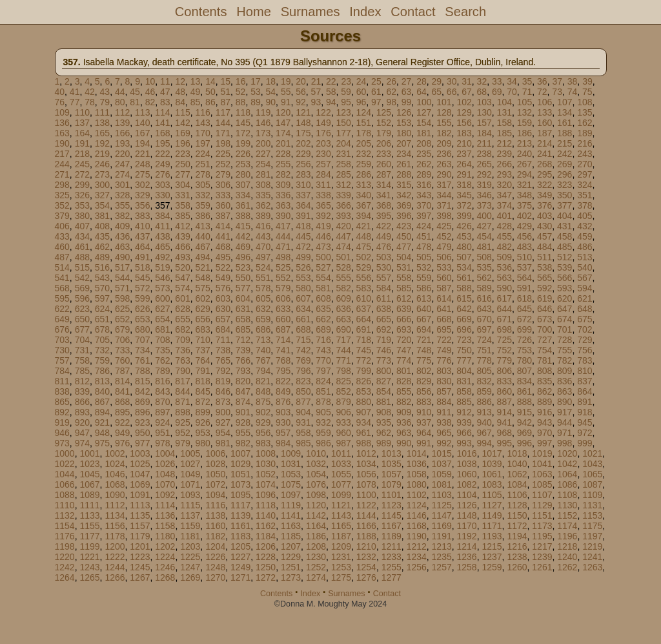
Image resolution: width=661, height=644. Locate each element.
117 (223, 112)
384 (162, 216)
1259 (492, 567)
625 (122, 309)
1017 (492, 453)
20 (301, 81)
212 (504, 143)
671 (504, 319)
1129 (542, 505)
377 (564, 205)
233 (384, 154)
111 (102, 112)
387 (223, 216)
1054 (316, 474)
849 (283, 391)
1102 (417, 495)
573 (162, 288)
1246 (165, 567)
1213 (442, 546)
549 (223, 278)
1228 (266, 557)
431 (564, 226)
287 (384, 174)
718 (364, 340)
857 (444, 391)
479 (444, 247)
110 (82, 112)
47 (165, 92)
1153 (592, 515)
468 (223, 247)
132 (524, 112)
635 (323, 309)
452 (444, 236)
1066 (65, 484)
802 (424, 371)
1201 (140, 546)
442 (243, 236)
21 (316, 81)
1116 (215, 505)
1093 (190, 495)
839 (82, 391)
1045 (89, 474)
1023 (89, 464)
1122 (366, 505)
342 (404, 195)
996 (524, 443)
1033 (341, 464)
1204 (215, 546)
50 (210, 92)
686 (263, 329)
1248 (215, 567)
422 (384, 226)
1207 (291, 546)
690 (343, 329)
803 (444, 371)
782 (564, 360)
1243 (89, 567)
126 (404, 112)
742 (303, 350)
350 (564, 195)
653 (142, 319)
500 (323, 257)
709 (182, 340)
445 (303, 236)
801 (404, 371)
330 (162, 195)
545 (142, 278)
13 (196, 81)
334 (243, 195)
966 (464, 433)
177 (343, 133)
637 (364, 309)
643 (484, 309)
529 (364, 267)
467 (202, 247)
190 (62, 143)
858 (464, 391)
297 (585, 174)
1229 (291, 557)
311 (323, 185)
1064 (567, 474)
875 (263, 402)
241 (544, 154)
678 (102, 329)
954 (223, 433)
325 (62, 195)
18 (271, 81)
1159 (190, 526)
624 (102, 309)
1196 (567, 536)
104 (504, 102)
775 (424, 360)
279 (223, 174)
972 (585, 433)
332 (202, 195)
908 (384, 412)
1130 (567, 505)
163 (62, 133)
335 (263, 195)
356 (142, 205)
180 (404, 133)
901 (243, 412)
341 (384, 195)
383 (142, 216)
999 (585, 443)
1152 (567, 515)
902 (263, 412)
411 (162, 226)
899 (202, 412)
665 (384, 319)
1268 (165, 577)
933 (343, 422)
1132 (65, 515)
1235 (442, 557)
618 (524, 298)
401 (504, 216)
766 (243, 360)
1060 (467, 474)
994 (484, 443)
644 (504, 309)
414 (223, 226)
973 (62, 443)
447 (343, 236)
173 (263, 133)
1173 (542, 526)
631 (243, 309)
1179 (140, 536)
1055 (341, 474)
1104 (467, 495)
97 (376, 102)
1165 (341, 526)
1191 (442, 536)
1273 (291, 577)
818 (202, 381)
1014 (417, 453)
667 (424, 319)
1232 (366, 557)
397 (424, 216)
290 (444, 174)
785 (82, 371)
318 (464, 185)
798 (343, 371)
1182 (215, 536)
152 (384, 123)
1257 (442, 567)
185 (504, 133)
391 (303, 216)
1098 (316, 495)
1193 (492, 536)
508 (484, 257)
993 (464, 443)
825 (343, 381)
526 (303, 267)
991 (424, 443)
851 (323, 391)
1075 (291, 484)
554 (323, 278)
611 (384, 298)
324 (585, 185)
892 (62, 412)
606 (283, 298)
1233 (392, 557)
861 (524, 391)
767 (263, 360)
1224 (165, 557)
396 (404, 216)
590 (504, 288)
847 (243, 391)
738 (223, 350)
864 (585, 391)
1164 (316, 526)
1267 (140, 577)
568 (62, 288)
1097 (291, 495)
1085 (542, 484)
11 (165, 81)
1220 (65, 557)
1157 (140, 526)
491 (142, 257)
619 (544, 298)
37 (557, 81)
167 (142, 133)
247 (122, 164)
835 (544, 381)
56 (301, 92)
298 (62, 185)
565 (544, 278)
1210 (366, 546)
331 (182, 195)
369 (404, 205)
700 (544, 329)
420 (343, 226)
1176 (65, 536)
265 (484, 164)
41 (75, 92)
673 (544, 319)
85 (196, 102)
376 (544, 205)
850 (303, 391)
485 (564, 247)
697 (484, 329)
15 (226, 81)
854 (384, 391)
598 (122, 298)
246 (102, 164)
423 (404, 226)
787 (122, 371)
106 (544, 102)
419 (323, 226)
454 (484, 236)
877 (303, 402)
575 (202, 288)
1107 (542, 495)
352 (62, 205)
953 (202, 433)
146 (263, 123)
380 (82, 216)
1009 (291, 453)
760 (122, 360)
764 (202, 360)
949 (122, 433)
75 (587, 92)
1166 (366, 526)
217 (62, 154)
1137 (190, 515)
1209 (341, 546)
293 (504, 174)
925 (182, 422)
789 (162, 371)
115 (182, 112)
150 (343, 123)
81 (135, 102)
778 (484, 360)
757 (62, 360)
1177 (89, 536)
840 (102, 391)
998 (564, 443)
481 (484, 247)
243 (585, 154)
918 (585, 412)
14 (210, 81)
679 (122, 329)
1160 (215, 526)
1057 (392, 474)
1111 (89, 505)
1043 (592, 464)
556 (364, 278)
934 (364, 422)
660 (283, 319)
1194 (517, 536)
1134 (115, 515)
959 (323, 433)
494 (202, 257)
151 (364, 123)
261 (404, 164)
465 (162, 247)
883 (424, 402)
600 (162, 298)
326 (82, 195)
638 (384, 309)
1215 (492, 546)
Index (365, 12)
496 (243, 257)
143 (202, 123)
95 (346, 102)
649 (62, 319)
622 (62, 309)
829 (424, 381)
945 (585, 422)
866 (82, 402)
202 (303, 143)
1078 (366, 484)
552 (283, 278)
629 (202, 309)
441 (223, 236)
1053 (291, 474)
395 (384, 216)
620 (564, 298)
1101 (392, 495)
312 (343, 185)
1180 (165, 536)
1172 (517, 526)
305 (202, 185)
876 (283, 402)
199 (243, 143)
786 (102, 371)
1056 (366, 474)
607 (303, 298)
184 (484, 133)
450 (404, 236)
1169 (442, 526)
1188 (366, 536)
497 (263, 257)
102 (464, 102)
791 (202, 371)
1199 (89, 546)
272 (82, 174)
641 (444, 309)
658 (243, 319)
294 (524, 174)
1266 (115, 577)
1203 (190, 546)
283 (303, 174)
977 (142, 443)
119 (263, 112)
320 (504, 185)
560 (444, 278)
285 (343, 174)
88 (241, 102)
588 (464, 288)
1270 (215, 577)
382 (122, 216)
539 (564, 267)
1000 (65, 453)
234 (404, 154)
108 (585, 102)
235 (424, 154)
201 (283, 143)
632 (263, 309)
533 (444, 267)
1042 (567, 464)
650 (82, 319)
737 (202, 350)
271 (62, 174)
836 (564, 381)
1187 (341, 536)
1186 (316, 536)
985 (303, 443)
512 (564, 257)
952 (182, 433)
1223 (140, 557)
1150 (517, 515)
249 (162, 164)
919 (62, 422)
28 (422, 81)
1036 (417, 464)
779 (504, 360)
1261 (542, 567)
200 (263, 143)
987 (343, 443)
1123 (392, 505)
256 (303, 164)
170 (202, 133)
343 (424, 195)
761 (142, 360)
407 (82, 226)
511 (544, 257)
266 (504, 164)
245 (82, 164)
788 (142, 371)
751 (484, 350)
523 (243, 267)
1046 (115, 474)
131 (504, 112)
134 (564, 112)
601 (182, 298)
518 (142, 267)
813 (102, 381)
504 (404, 257)
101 (444, 102)
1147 (442, 515)
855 (404, 391)
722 (444, 340)
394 (364, 216)
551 (263, 278)
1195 (542, 536)
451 (424, 236)
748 (424, 350)
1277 (392, 577)
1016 (467, 453)
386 (202, 216)
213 (524, 143)
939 (464, 422)
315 (404, 185)
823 (303, 381)
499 (303, 257)
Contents (201, 12)
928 (243, 422)
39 (587, 81)
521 (202, 267)
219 (102, 154)
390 (283, 216)
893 (82, 412)
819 (223, 381)
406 (62, 226)
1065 (592, 474)
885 (464, 402)
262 (424, 164)
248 (142, 164)
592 (544, 288)
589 (484, 288)
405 (585, 216)
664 (364, 319)
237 (464, 154)
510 (524, 257)
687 (283, 329)
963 (404, 433)
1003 (140, 453)
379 (62, 216)
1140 (266, 515)
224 (202, 154)
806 (504, 371)
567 (585, 278)
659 (263, 319)
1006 (215, 453)
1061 (492, 474)
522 (223, 267)
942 (524, 422)
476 (384, 247)
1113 (140, 505)
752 (504, 350)
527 (323, 267)
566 (564, 278)
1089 (89, 495)
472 (303, 247)
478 (424, 247)
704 (82, 340)
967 (484, 433)
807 (524, 371)
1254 (366, 567)
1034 (366, 464)
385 (182, 216)
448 (364, 236)
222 (162, 154)
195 (162, 143)
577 (243, 288)
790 (182, 371)
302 (142, 185)
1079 (392, 484)
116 (202, 112)
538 (544, 267)
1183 (240, 536)
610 (364, 298)
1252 (316, 567)
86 (210, 102)
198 (223, 143)
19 (286, 81)
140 (142, 123)
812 (82, 381)
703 (62, 340)
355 (122, 205)
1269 (190, 577)
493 (182, 257)
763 (182, 360)
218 (82, 154)
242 (564, 154)
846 (223, 391)
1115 (190, 505)
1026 (165, 464)
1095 (240, 495)
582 (343, 288)
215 (564, 143)
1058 (417, 474)
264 (464, 164)
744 (343, 350)
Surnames (310, 12)
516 (102, 267)
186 (524, 133)
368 (384, 205)
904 (303, 412)
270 (585, 164)
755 (564, 350)
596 (82, 298)
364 (303, 205)
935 (384, 422)
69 (497, 92)
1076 (316, 484)
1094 (215, 495)
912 (464, 412)
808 (544, 371)
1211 (392, 546)
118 (243, 112)
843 (162, 391)
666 (404, 319)
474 (343, 247)
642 (464, 309)
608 (323, 298)
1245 (140, 567)
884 (444, 402)
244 (62, 164)
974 (82, 443)
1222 (115, 557)
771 (343, 360)
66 (452, 92)
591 (524, 288)
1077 (341, 484)
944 (564, 422)
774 (404, 360)
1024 (115, 464)
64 (422, 92)
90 (271, 102)
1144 (366, 515)
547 (182, 278)
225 (223, 154)
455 (504, 236)
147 (283, 123)
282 (283, 174)
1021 (592, 453)
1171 (492, 526)
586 (424, 288)
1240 (567, 557)
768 (283, 360)
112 (122, 112)
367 (364, 205)
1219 (592, 546)
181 (424, 133)
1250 (266, 567)
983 (263, 443)
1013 (392, 453)
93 (316, 102)
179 (384, 133)
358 (182, 205)
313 (364, 185)
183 (464, 133)
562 (484, 278)
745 (364, 350)
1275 (341, 577)
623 (82, 309)
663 (343, 319)
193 (122, 143)
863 (564, 391)
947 (82, 433)
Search (465, 12)
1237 (492, 557)
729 (585, 340)
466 (182, 247)
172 (243, 133)
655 (182, 319)
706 (122, 340)
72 (542, 92)
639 (404, 309)
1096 (266, 495)
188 (564, 133)
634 (303, 309)
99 (407, 102)
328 (122, 195)
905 (323, 412)
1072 (215, 484)
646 (544, 309)
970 (544, 433)
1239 (542, 557)
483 (524, 247)
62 (391, 92)
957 (283, 433)
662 (323, 319)
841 (122, 391)
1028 (215, 464)
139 (122, 123)
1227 (240, 557)
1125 (442, 505)
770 (323, 360)
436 (122, 236)
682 (182, 329)
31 (467, 81)
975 (102, 443)
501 (343, 257)
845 (202, 391)
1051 (240, 474)
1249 (240, 567)
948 (102, 433)
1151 (542, 515)
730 (62, 350)
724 (484, 340)
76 (60, 102)
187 (544, 133)
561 (464, 278)
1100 (366, 495)
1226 (215, 557)
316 (424, 185)
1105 (492, 495)
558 (404, 278)
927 (223, 422)
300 (102, 185)
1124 (417, 505)
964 (424, 433)
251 (202, 164)
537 (524, 267)
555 (343, 278)
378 (585, 205)
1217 (542, 546)
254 (263, 164)
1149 (492, 515)
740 (263, 350)
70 (512, 92)
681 (162, 329)
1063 (542, 474)
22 (331, 81)
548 (202, 278)
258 (343, 164)
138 (102, 123)
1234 (417, 557)
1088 (65, 495)
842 (142, 391)
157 (484, 123)
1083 (492, 484)
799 (364, 371)
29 (437, 81)
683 (202, 329)
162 (585, 123)
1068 (115, 484)
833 (504, 381)
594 (585, 288)
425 (444, 226)
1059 (442, 474)
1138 (215, 515)
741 (283, 350)
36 (542, 81)
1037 (442, 464)
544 (122, 278)
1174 (567, 526)
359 (202, 205)
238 (484, 154)
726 (524, 340)
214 (544, 143)
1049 (190, 474)
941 (504, 422)
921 (102, 422)
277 (182, 174)
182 (444, 133)
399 (464, 216)
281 (263, 174)
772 (364, 360)
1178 (115, 536)
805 (484, 371)
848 (263, 391)
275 (142, 174)
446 (323, 236)
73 (557, 92)
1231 (341, 557)
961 (364, 433)
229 (303, 154)
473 (323, 247)
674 (564, 319)
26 (391, 81)
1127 (492, 505)
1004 (165, 453)
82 (150, 102)
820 (243, 381)
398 (444, 216)
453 (464, 236)
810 (585, 371)
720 (404, 340)
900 (223, 412)
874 (243, 402)
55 (286, 92)
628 (182, 309)
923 (142, 422)
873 (223, 402)
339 (343, 195)
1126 (467, 505)
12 (180, 81)
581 (323, 288)
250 (182, 164)
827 (384, 381)
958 (303, 433)
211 (484, 143)
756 (585, 350)
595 (62, 298)
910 (424, 412)
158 (504, 123)
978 (162, 443)
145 (243, 123)
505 (424, 257)
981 (223, 443)
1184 (266, 536)
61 (376, 92)
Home (254, 12)
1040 (517, 464)
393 (343, 216)
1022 (65, 464)
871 (182, 402)
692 (384, 329)
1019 (542, 453)
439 (182, 236)
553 (303, 278)
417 (283, 226)
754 (544, 350)
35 (527, 81)
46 (150, 92)
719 (384, 340)
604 (243, 298)
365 (323, 205)
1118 (266, 505)
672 (524, 319)
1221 (89, 557)
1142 (316, 515)
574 (182, 288)
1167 (392, 526)
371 (444, 205)
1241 (592, 557)
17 (256, 81)
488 (82, 257)
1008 (266, 453)
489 (102, 257)
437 (142, 236)
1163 (291, 526)
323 (564, 185)
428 (504, 226)
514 (62, 267)
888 (524, 402)
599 (142, 298)
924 (162, 422)
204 (343, 143)
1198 (65, 546)
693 (404, 329)
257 (323, 164)
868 (122, 402)
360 (223, 205)
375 (524, 205)
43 (105, 92)
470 (263, 247)
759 (102, 360)
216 (585, 143)
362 (263, 205)
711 (223, 340)
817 (182, 381)
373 (484, 205)
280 (243, 174)
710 (202, 340)
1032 (316, 464)
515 (82, 267)
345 (464, 195)
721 (424, 340)
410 (142, 226)
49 (196, 92)
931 (303, 422)
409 (122, 226)
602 (202, 298)
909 (404, 412)
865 (62, 402)
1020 (567, 453)
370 (424, 205)
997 (544, 443)
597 (102, 298)
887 (504, 402)
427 (484, 226)
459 (585, 236)
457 (544, 236)
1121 (341, 505)
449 (384, 236)
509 (504, 257)
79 (105, 102)
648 (585, 309)
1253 (341, 567)
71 (527, 92)
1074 (266, 484)
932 (323, 422)
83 (165, 102)
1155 (89, 526)
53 (256, 92)
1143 (341, 515)
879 (343, 402)
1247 (190, 567)
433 (62, 236)
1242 (65, 567)
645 (524, 309)
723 (464, 340)
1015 (442, 453)
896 (142, 412)
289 (424, 174)
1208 (316, 546)
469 (243, 247)
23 (346, 81)
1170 (467, 526)
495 (223, 257)
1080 (417, 484)
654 (162, 319)
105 (524, 102)
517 (122, 267)
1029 (240, 464)
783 (585, 360)
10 (150, 81)
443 (263, 236)
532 (424, 267)
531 (404, 267)
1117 (240, 505)
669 (464, 319)
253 (243, 164)
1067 (89, 484)
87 (225, 102)
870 (162, 402)
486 (585, 247)
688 (303, 329)
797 (323, 371)
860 (504, 391)
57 (316, 92)
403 (544, 216)
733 (122, 350)
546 (162, 278)
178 (364, 133)
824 (323, 381)
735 (162, 350)
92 (301, 102)
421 (364, 226)
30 (452, 81)
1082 (467, 484)
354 (102, 205)
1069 (140, 484)
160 (544, 123)
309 (283, 185)
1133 (89, 515)
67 (467, 92)
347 (504, 195)
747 (404, 350)
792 (223, 371)
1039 (492, 464)
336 (283, 195)
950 (142, 433)
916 (544, 412)
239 (504, 154)
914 (504, 412)
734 (142, 350)
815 (142, 381)
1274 (316, 577)
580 (303, 288)
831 (464, 381)
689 (323, 329)
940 (484, 422)
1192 (467, 536)
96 (361, 102)
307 (243, 185)
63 (407, 92)
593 (564, 288)
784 (62, 371)
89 (256, 102)
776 (444, 360)
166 (122, 133)
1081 (442, 484)
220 (122, 154)
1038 (467, 464)
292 (484, 174)
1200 (115, 546)
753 (524, 350)
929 (263, 422)
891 (585, 402)
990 (404, 443)
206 (384, 143)
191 (82, 143)
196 (182, 143)
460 (62, 247)
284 (323, 174)
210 (464, 143)
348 (524, 195)
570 (102, 288)
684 (223, 329)
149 (323, 123)
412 (182, 226)
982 (243, 443)
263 (444, 164)
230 (323, 154)
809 (564, 371)
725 (504, 340)
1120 (316, 505)
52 (241, 92)
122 (323, 112)
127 (424, 112)
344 (444, 195)
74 (573, 92)
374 (504, 205)
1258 (467, 567)
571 (122, 288)
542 (82, 278)
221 (142, 154)
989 (384, 443)
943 (544, 422)
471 (283, 247)
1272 (266, 577)
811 (62, 381)
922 (122, 422)
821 (263, 381)
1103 (442, 495)
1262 (567, 567)
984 (283, 443)
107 (564, 102)
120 (283, 112)
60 (361, 92)
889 (544, 402)
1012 (366, 453)
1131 (592, 505)
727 (544, 340)
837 (585, 381)
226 (243, 154)
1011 (341, 453)
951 (162, 433)
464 (142, 247)
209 (444, 143)
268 (544, 164)
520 (182, 267)
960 (343, 433)
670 (484, 319)
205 (364, 143)
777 (464, 360)
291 (464, 174)
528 (343, 267)
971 (564, 433)
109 (62, 112)
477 (404, 247)
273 (102, 174)
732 (102, 350)
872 (202, 402)
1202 (165, 546)
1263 (592, 567)
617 (504, 298)
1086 (567, 484)
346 (484, 195)
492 (162, 257)
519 (162, 267)
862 (544, 391)
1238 (517, 557)
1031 (291, 464)
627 (162, 309)
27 (407, 81)
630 (223, 309)
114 (162, 112)
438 (162, 236)
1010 (316, 453)
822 (283, 381)
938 (444, 422)
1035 (392, 464)
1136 (165, 515)
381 (102, 216)
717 (343, 340)
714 (283, 340)
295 (544, 174)
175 (303, 133)
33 (497, 81)
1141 (291, 515)
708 (162, 340)
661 (303, 319)
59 (346, 92)
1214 (467, 546)
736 (182, 350)
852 (343, 391)
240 (524, 154)
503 (384, 257)
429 (524, 226)
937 (424, 422)
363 (283, 205)
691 (364, 329)
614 (444, 298)
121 (303, 112)
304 (182, 185)
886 (484, 402)
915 (524, 412)
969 (524, 433)
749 (444, 350)
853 (364, 391)
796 (303, 371)
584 (384, 288)
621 (585, 298)
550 (243, 278)
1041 (542, 464)
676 (62, 329)
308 (263, 185)
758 (82, 360)
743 (323, 350)
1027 (190, 464)
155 (444, 123)
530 (384, 267)
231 (343, 154)
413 (202, 226)
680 (142, 329)
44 (120, 92)
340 (364, 195)
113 (142, 112)
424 (424, 226)
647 (564, 309)
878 (323, 402)
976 (122, 443)
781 (544, 360)
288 (404, 174)
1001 (89, 453)
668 (444, 319)
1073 (240, 484)
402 (524, 216)
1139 (240, 515)
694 (424, 329)
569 (82, 288)
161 (564, 123)
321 (524, 185)
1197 (592, 536)
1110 (65, 505)
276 (162, 174)
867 (102, 402)
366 (343, 205)
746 (384, 350)
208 (424, 143)
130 (484, 112)
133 (544, 112)
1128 (517, 505)
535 (484, 267)
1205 (240, 546)
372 (464, 205)
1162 (266, 526)
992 (444, 443)
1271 (240, 577)
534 (464, 267)
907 (364, 412)
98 (391, 102)
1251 (291, 567)
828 (404, 381)
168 (162, 133)
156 (464, 123)
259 (364, 164)
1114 (165, 505)
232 (364, 154)
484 (544, 247)
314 (384, 185)
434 (82, 236)
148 (303, 123)
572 (142, 288)
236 (444, 154)
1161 (240, 526)
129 (464, 112)
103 (484, 102)
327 (102, 195)
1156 (115, 526)
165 (102, 133)
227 (263, 154)
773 (384, 360)
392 (323, 216)
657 (223, 319)
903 (283, 412)
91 (286, 102)
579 (283, 288)
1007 (240, 453)
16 (241, 81)
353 (82, 205)
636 (343, 309)
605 (263, 298)
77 (75, 102)
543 (102, 278)
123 (343, 112)
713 (263, 340)
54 (271, 92)
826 (364, 381)
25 (376, 81)
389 (263, 216)
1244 (115, 567)
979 (182, 443)
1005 (190, 453)
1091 (140, 495)
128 (444, 112)
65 (436, 92)
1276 (366, 577)
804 (464, 371)
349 (544, 195)
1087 (592, 484)
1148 (467, 515)
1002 (115, 453)
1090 (115, 495)
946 (62, 433)
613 (424, 298)
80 (120, 102)
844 (182, 391)
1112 (115, 505)
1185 (291, 536)
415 (243, 226)
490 (122, 257)
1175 (592, 526)
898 (182, 412)
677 (82, 329)
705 (102, 340)
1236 (467, 557)
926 (202, 422)
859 (484, 391)
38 (573, 81)
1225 (190, 557)
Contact (413, 12)
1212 (417, 546)
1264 (65, 577)
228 (283, 154)
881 (384, 402)
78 (90, 102)
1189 (392, 536)
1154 (65, 526)
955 (243, 433)
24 (361, 81)
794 (263, 371)
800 (384, 371)
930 (283, 422)
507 (464, 257)
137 (82, 123)
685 (243, 329)
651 (102, 319)
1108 (567, 495)
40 (60, 92)
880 (364, 402)
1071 (190, 484)
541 (62, 278)
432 (585, 226)
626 (142, 309)
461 (82, 247)
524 (263, 267)
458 (564, 236)
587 (444, 288)
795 (283, 371)
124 (364, 112)
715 (303, 340)
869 (142, 402)
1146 (417, 515)
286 (364, 174)
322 (544, 185)
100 (424, 102)
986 (323, 443)
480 (464, 247)
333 (223, 195)
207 (404, 143)
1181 (190, 536)
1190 (417, 536)
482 (504, 247)
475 (364, 247)
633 (283, 309)
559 (424, 278)
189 (585, 133)
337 (303, 195)
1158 (165, 526)
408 (102, 226)
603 (223, 298)
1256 (417, 567)
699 (524, 329)
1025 (140, 464)
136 (62, 123)
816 (162, 381)
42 (90, 92)
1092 (165, 495)
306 (223, 185)
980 (202, 443)
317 (444, 185)
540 (585, 267)
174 (283, 133)
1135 (140, 515)
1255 (392, 567)
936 (404, 422)
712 (243, 340)
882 (404, 402)
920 (82, 422)
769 (303, 360)
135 (585, 112)
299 (82, 185)
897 (162, 412)
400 (484, 216)
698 (504, 329)
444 (283, 236)
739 (243, 350)
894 (102, 412)
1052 (266, 474)
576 (223, 288)
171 (223, 133)
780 (524, 360)
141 (162, 123)
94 (331, 102)
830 (444, 381)
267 (524, 164)
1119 (291, 505)
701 (564, 329)
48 (180, 92)
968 (504, 433)
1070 (165, 484)
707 (142, 340)
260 (384, 164)
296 (564, 174)
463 (122, 247)
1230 (316, 557)
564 (524, 278)
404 (564, 216)
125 (384, 112)
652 (122, 319)
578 (263, 288)
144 (223, 123)
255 (283, 164)
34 (512, 81)
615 (464, 298)
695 (444, 329)
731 (82, 350)
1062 (517, 474)
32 (482, 81)
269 (564, 164)
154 (424, 123)
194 (142, 143)
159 (524, 123)
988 (364, 443)
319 (484, 185)
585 (404, 288)
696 (464, 329)
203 (323, 143)
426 (464, 226)
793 (243, 371)
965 (444, 433)
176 (323, 133)
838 (62, 391)
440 (202, 236)
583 (364, 288)
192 (102, 143)
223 (182, 154)
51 (225, 92)
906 (343, 412)
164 (82, 133)
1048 (165, 474)
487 (62, 257)
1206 (266, 546)
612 (404, 298)
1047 (140, 474)
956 (263, 433)
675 (585, 319)
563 (504, 278)
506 (444, 257)
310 (303, 185)
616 (484, 298)
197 (202, 143)
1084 (517, 484)
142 (182, 123)
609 (343, 298)
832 (484, 381)
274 (122, 174)
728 (564, 340)
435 (102, 236)
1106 (517, 495)
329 (142, 195)
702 (585, 329)
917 (564, 412)
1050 (215, 474)
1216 (517, 546)
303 (162, 185)
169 (182, 133)
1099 (341, 495)
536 (504, 267)
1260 (517, 567)
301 (122, 185)
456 (524, 236)
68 (482, 92)
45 (135, 92)
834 (524, 381)
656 (202, 319)
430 (544, 226)
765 (223, 360)
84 (180, 102)
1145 (392, 515)
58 (331, 92)
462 (102, 247)
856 (424, 391)
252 (223, 164)
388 (243, 216)
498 (283, 257)
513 (585, 257)
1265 (89, 577)
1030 (266, 464)
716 (323, 340)
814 (122, 381)
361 (243, 205)
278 (202, 174)
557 (384, 278)
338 (323, 195)
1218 (567, 546)
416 (263, 226)
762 (162, 360)
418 (303, 226)
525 (283, 267)
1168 (417, 526)
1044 (65, 474)
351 (585, 195)
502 (364, 257)
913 (484, 412)
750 (464, 350)
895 (122, 412)
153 (404, 123)
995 (504, 443)
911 (444, 412)
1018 (517, 453)
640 (424, 309)
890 (564, 402)
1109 (592, 495)
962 (384, 433)
